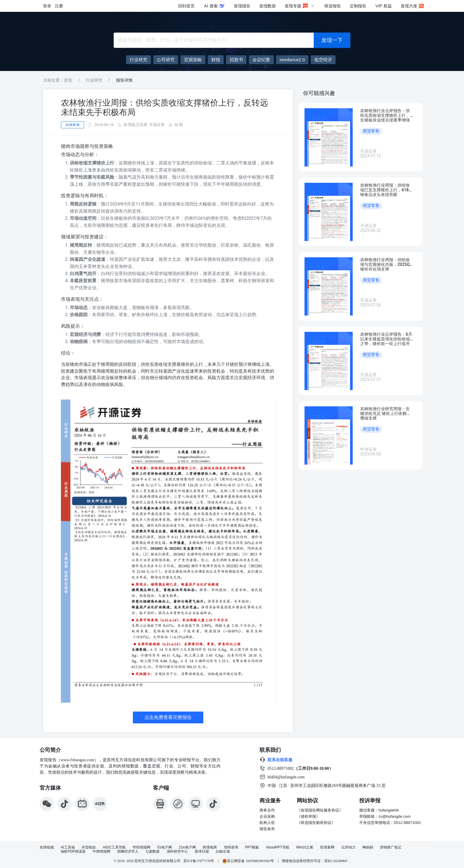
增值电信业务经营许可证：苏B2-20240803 (315, 861)
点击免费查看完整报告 (168, 717)
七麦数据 (152, 852)
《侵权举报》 (308, 816)
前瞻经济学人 (128, 852)
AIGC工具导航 (114, 847)
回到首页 (186, 6)
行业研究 (94, 80)
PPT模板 (252, 847)
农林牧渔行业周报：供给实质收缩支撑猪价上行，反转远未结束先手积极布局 (165, 108)
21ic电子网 (187, 847)
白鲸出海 (223, 852)
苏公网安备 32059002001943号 (249, 861)
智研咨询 (231, 847)
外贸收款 (89, 847)
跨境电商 (210, 847)
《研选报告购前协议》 (316, 823)
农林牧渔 (72, 125)
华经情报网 (141, 847)
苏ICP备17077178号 (199, 861)
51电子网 (164, 847)
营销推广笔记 (391, 847)
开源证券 (157, 125)
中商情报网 (101, 852)
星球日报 (202, 852)
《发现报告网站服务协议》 (320, 810)
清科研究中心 (177, 852)
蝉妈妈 (368, 847)
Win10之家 (305, 847)
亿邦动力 (349, 847)
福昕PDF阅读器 (73, 852)
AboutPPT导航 (278, 847)
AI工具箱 (68, 847)
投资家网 (327, 847)
